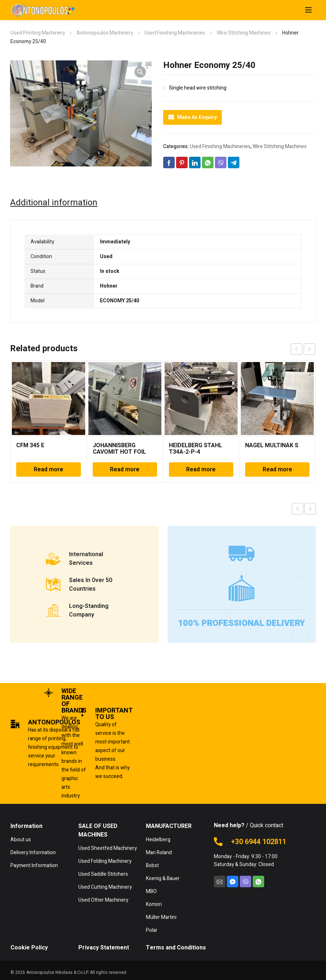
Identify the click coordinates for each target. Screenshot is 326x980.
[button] (140, 72)
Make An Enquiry (192, 117)
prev (297, 349)
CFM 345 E (30, 445)
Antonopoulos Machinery (105, 33)
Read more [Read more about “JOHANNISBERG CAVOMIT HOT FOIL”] (125, 470)
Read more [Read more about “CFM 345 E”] (49, 470)
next (309, 349)
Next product (310, 509)
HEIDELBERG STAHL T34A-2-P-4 (196, 449)
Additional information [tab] (54, 203)
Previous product (298, 509)
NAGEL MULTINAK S (272, 445)
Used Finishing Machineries (175, 33)
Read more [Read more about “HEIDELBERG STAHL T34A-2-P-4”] (201, 470)
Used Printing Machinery (38, 33)
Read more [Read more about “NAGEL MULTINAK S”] (277, 470)
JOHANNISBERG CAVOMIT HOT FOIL (119, 449)
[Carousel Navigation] (303, 349)
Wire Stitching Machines (244, 33)
